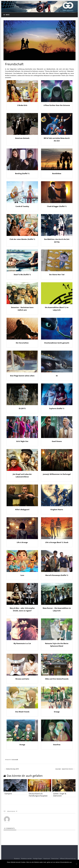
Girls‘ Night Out (22, 441)
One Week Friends (22, 712)
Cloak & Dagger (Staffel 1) (57, 206)
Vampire (8, 794)
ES (57, 376)
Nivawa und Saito (22, 679)
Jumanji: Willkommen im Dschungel (57, 474)
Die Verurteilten (22, 343)
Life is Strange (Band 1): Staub (57, 542)
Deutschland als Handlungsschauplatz (38, 795)
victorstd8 (15, 760)
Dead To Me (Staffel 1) (22, 275)
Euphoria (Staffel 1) (57, 408)
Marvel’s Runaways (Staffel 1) (57, 575)
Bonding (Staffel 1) (22, 173)
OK (40, 865)
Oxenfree (57, 745)
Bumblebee (57, 173)
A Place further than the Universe (57, 105)
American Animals (22, 138)
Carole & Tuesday (22, 206)
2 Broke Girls (22, 105)
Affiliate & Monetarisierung (68, 859)
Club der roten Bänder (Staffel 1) (22, 239)
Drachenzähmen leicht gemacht (57, 343)
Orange (57, 712)
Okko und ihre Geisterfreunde (57, 679)
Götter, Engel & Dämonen (60, 795)
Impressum (47, 859)
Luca (22, 575)
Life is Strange (22, 542)
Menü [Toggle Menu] (6, 15)
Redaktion (17, 859)
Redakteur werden (26, 859)
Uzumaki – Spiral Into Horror (65, 769)
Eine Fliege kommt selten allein (22, 376)
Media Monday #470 (12, 769)
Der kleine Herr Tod (57, 275)
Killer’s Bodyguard (22, 509)
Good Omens (57, 441)
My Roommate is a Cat (22, 643)
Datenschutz (55, 859)
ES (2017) (22, 408)
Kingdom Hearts (57, 509)
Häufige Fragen (38, 859)
